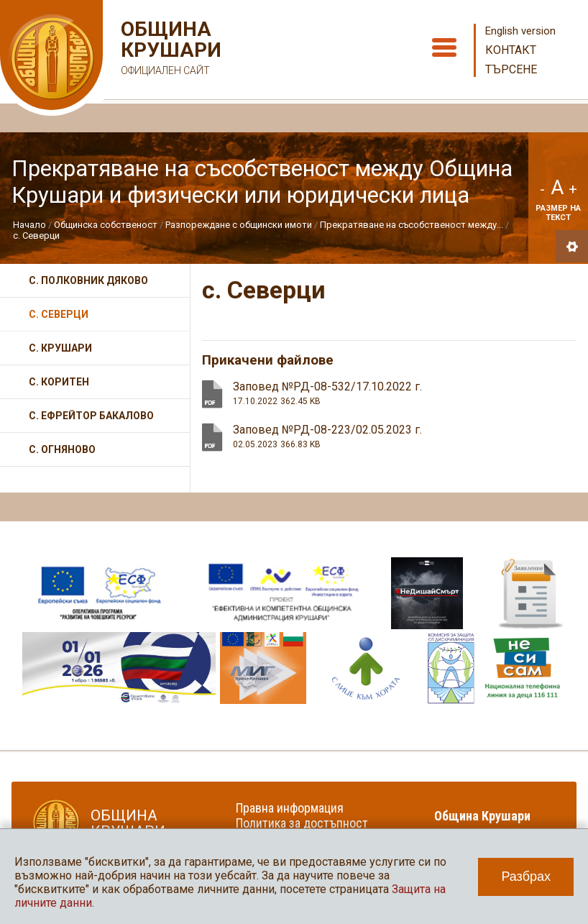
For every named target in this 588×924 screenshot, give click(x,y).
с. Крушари (60, 348)
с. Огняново (62, 449)
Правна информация (290, 808)
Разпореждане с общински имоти (239, 225)
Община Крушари (169, 50)
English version (520, 31)
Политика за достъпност (302, 823)
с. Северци (36, 235)
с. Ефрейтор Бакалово (91, 416)
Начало (29, 225)
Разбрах (526, 877)
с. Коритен (59, 382)
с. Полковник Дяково (88, 280)
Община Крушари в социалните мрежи (492, 823)
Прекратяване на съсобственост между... (412, 225)
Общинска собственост (106, 225)
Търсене (511, 69)
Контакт (511, 50)
